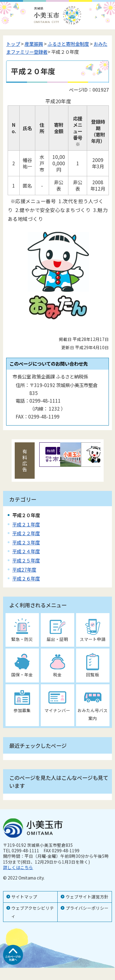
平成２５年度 (26, 560)
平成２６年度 (26, 578)
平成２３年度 (26, 542)
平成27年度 (24, 569)
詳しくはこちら (18, 867)
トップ (13, 44)
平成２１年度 (26, 524)
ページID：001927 (89, 90)
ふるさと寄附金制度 (68, 44)
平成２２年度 (26, 533)
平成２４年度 (26, 551)
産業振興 (34, 44)
